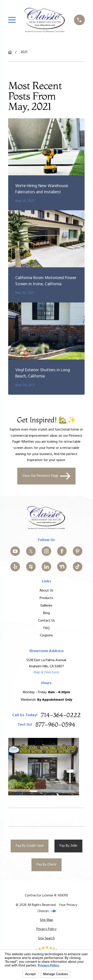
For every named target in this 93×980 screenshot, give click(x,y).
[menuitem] (46, 920)
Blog (46, 613)
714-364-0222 (61, 715)
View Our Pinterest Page (47, 476)
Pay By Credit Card (30, 846)
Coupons (46, 635)
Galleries (46, 606)
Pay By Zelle (68, 846)
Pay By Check (46, 865)
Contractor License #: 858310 (46, 896)
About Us (46, 591)
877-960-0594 (56, 725)
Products (46, 598)
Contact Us (46, 620)
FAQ (46, 628)
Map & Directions (46, 672)
